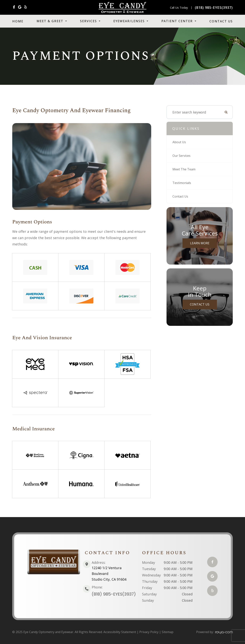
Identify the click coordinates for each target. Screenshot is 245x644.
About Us (180, 142)
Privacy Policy (149, 632)
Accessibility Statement (120, 632)
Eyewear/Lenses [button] (131, 21)
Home (18, 21)
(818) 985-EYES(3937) (114, 594)
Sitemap (168, 632)
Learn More (200, 243)
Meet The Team (185, 169)
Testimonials (183, 183)
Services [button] (90, 21)
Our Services (182, 156)
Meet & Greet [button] (52, 21)
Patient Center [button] (179, 21)
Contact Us (221, 21)
